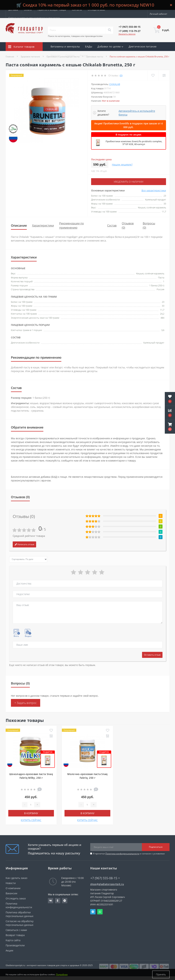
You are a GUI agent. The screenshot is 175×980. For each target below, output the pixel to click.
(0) (121, 75)
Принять (161, 974)
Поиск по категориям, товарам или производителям (75, 36)
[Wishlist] (153, 75)
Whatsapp (100, 912)
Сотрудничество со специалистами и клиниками (34, 18)
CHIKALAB (115, 84)
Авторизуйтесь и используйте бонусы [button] (137, 113)
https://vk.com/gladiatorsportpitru (51, 901)
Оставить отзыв (152, 655)
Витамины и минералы (65, 46)
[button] (170, 427)
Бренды (56, 55)
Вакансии (11, 893)
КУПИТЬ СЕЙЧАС (31, 820)
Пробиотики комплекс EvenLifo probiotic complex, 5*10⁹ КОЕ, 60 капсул (134, 143)
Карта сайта (13, 940)
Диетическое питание (143, 46)
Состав (112, 225)
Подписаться (156, 847)
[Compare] (164, 75)
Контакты (77, 10)
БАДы (89, 46)
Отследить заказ (96, 10)
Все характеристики (154, 190)
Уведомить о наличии (128, 182)
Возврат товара (15, 935)
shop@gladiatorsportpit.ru (107, 884)
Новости (11, 883)
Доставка (13, 10)
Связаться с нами (16, 930)
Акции (84, 55)
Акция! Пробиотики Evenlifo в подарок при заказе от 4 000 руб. (128, 125)
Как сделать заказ (16, 878)
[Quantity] (31, 805)
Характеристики (43, 225)
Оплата (28, 10)
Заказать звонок (127, 34)
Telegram (93, 912)
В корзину (31, 813)
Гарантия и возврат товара (52, 10)
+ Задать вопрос (26, 703)
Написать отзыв (24, 544)
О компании (13, 888)
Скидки (70, 55)
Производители (15, 945)
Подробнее (62, 974)
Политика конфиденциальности (122, 854)
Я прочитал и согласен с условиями (129, 854)
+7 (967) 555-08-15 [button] (105, 878)
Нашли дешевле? (122, 165)
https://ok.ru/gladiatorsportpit (58, 901)
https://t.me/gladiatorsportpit (65, 901)
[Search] (109, 30)
